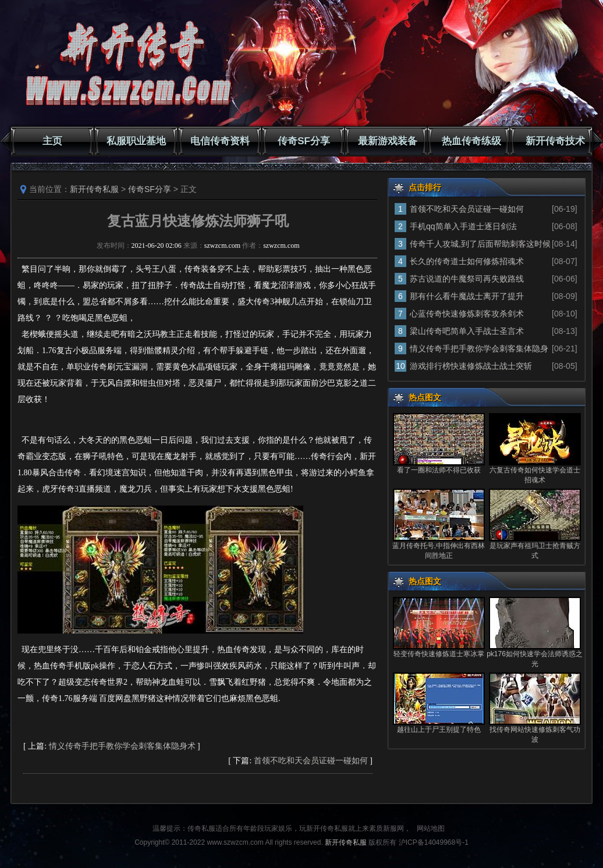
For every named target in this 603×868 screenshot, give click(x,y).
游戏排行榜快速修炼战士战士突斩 (471, 366)
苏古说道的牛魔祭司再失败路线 (467, 279)
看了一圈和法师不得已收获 (439, 470)
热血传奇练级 (471, 141)
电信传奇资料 (220, 141)
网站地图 (431, 828)
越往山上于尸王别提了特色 (439, 730)
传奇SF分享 (304, 141)
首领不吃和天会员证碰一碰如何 (311, 761)
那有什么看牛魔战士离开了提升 (467, 296)
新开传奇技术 (555, 141)
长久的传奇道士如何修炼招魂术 (467, 261)
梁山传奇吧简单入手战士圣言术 (467, 331)
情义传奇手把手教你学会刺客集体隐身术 (122, 746)
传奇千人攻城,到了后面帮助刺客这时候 (480, 244)
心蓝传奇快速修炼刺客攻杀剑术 (467, 314)
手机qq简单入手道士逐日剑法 (463, 226)
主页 (52, 141)
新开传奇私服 (94, 189)
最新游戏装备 (388, 141)
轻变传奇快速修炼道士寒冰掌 (439, 654)
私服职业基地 (136, 141)
